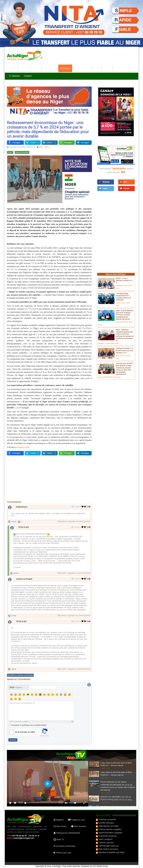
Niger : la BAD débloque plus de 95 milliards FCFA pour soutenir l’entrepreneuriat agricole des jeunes (124, 315)
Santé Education (105, 832)
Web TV (59, 839)
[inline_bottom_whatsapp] (67, 454)
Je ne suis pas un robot (25, 731)
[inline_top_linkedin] (50, 143)
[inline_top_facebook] (15, 143)
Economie (65, 68)
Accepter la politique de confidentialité (29, 724)
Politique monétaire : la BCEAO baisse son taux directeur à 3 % (124, 351)
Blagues (59, 819)
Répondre (62, 522)
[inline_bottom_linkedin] (50, 454)
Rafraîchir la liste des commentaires (21, 674)
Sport (97, 68)
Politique (24, 68)
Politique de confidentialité (67, 832)
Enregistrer (13, 739)
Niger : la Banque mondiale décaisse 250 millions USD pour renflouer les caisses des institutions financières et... (125, 336)
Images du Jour (77, 819)
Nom (16, 687)
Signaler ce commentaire (79, 522)
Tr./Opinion (14, 76)
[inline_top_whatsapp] (67, 143)
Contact (28, 76)
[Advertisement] (49, 479)
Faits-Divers (60, 826)
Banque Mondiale (22, 153)
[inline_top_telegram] (84, 143)
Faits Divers (103, 848)
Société (36, 68)
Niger (10, 153)
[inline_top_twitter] (33, 143)
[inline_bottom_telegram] (84, 454)
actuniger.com (22, 448)
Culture (107, 68)
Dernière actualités (106, 852)
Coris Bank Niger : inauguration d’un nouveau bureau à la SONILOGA (123, 297)
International (50, 68)
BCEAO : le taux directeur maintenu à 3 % (124, 281)
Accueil (12, 68)
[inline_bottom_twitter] (33, 454)
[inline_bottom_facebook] (15, 454)
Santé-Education (82, 68)
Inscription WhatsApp (65, 845)
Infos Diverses (79, 826)
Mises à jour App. (63, 852)
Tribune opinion (104, 829)
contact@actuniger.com (24, 837)
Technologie (121, 68)
